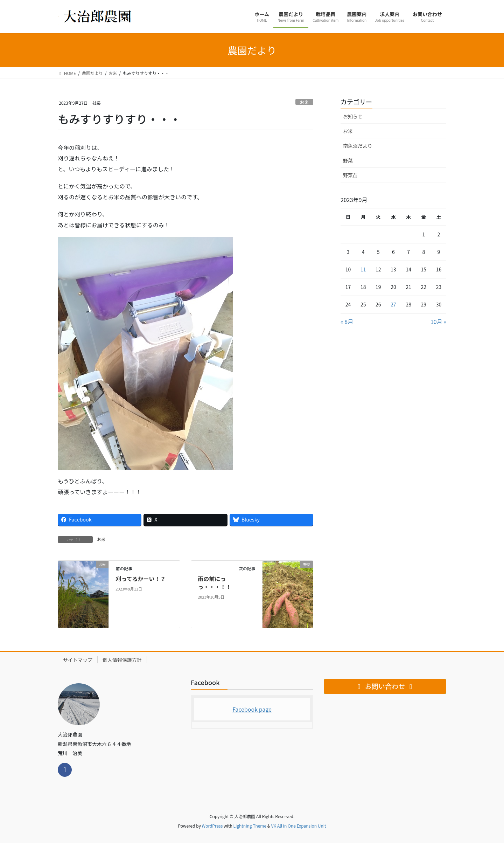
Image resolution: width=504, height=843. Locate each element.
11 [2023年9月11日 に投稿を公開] (363, 269)
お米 (304, 102)
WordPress (212, 826)
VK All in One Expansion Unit (299, 826)
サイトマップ (78, 660)
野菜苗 (350, 175)
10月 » (438, 322)
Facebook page (252, 709)
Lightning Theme (250, 826)
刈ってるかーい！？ (141, 579)
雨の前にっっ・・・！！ (215, 582)
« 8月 (347, 322)
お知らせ (353, 116)
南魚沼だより (358, 146)
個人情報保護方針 (122, 660)
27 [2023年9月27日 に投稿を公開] (393, 304)
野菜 (348, 160)
